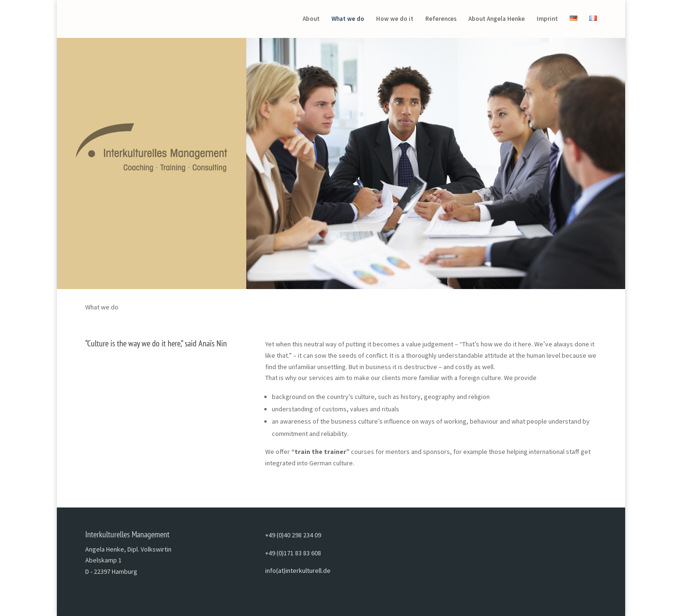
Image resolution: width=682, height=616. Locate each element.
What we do (348, 19)
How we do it (395, 19)
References (441, 19)
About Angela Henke (497, 19)
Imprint (547, 19)
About (311, 19)
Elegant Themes (129, 603)
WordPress (186, 603)
